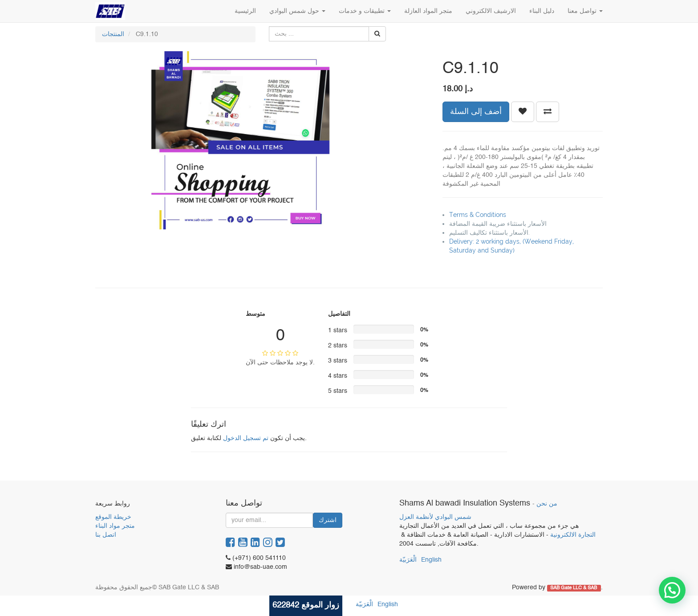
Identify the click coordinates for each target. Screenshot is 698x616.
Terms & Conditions (478, 215)
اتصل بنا (106, 535)
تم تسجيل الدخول (246, 438)
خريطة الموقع (113, 517)
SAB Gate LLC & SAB (574, 588)
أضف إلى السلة (476, 112)
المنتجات (113, 34)
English (431, 560)
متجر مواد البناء (115, 526)
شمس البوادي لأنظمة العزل (435, 517)
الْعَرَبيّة (408, 560)
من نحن (547, 504)
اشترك (328, 520)
